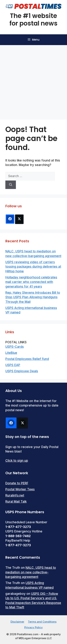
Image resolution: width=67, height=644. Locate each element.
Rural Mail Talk (16, 502)
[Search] (11, 185)
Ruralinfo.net (15, 495)
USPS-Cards (15, 347)
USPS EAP (13, 365)
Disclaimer (17, 622)
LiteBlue (11, 353)
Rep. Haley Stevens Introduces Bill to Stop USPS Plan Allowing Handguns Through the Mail (33, 297)
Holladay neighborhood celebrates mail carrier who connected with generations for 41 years (31, 282)
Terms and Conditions (42, 622)
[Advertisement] (33, 81)
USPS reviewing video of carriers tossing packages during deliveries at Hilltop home (33, 267)
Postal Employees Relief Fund (27, 359)
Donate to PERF (17, 483)
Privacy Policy (33, 627)
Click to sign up (17, 461)
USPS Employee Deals (22, 371)
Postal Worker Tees (20, 489)
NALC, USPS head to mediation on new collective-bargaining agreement (31, 572)
